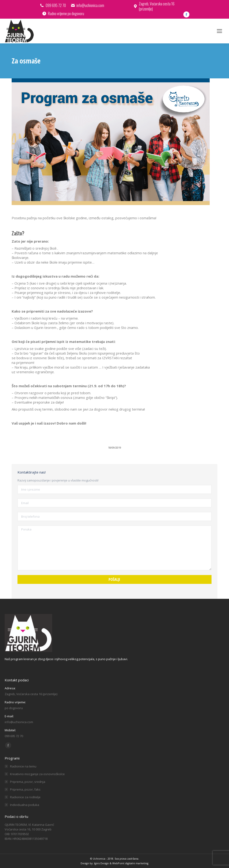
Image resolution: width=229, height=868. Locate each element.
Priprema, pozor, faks (25, 789)
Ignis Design (101, 863)
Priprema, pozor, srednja (28, 782)
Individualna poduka (25, 805)
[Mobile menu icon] (219, 31)
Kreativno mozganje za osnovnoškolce (37, 774)
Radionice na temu (23, 766)
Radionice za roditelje (25, 797)
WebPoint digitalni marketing (130, 863)
